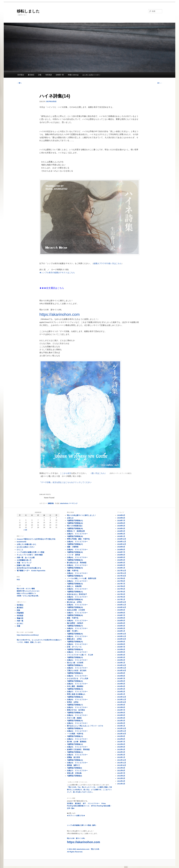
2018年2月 (121, 565)
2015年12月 (122, 634)
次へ (160, 83)
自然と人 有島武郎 (74, 586)
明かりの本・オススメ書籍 (26, 589)
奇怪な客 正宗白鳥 (74, 773)
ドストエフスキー (94, 803)
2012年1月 (121, 757)
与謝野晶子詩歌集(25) (75, 642)
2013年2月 (121, 723)
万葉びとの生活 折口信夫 (77, 670)
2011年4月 (121, 781)
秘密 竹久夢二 (73, 631)
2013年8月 (121, 707)
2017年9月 (121, 578)
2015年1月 (121, 663)
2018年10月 (122, 544)
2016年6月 (121, 618)
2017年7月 (121, 584)
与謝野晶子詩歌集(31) (75, 592)
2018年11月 (122, 542)
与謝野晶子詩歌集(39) (75, 528)
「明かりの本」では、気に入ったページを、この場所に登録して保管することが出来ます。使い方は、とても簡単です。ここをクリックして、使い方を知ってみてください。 (89, 790)
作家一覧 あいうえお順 (26, 558)
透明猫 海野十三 (73, 765)
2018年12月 (122, 539)
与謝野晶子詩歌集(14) (75, 728)
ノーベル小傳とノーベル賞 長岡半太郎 (82, 578)
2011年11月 (122, 763)
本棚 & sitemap (73, 75)
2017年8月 (121, 581)
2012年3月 (121, 752)
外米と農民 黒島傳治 (75, 686)
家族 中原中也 (73, 618)
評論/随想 (20, 613)
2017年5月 (121, 589)
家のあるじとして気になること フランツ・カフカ (85, 726)
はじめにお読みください (91, 75)
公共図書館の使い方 (24, 560)
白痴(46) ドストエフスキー (77, 542)
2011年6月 (121, 776)
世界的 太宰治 (73, 702)
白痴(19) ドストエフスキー (77, 755)
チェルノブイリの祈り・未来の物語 (30, 555)
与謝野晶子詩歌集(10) (75, 760)
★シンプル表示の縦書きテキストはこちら (57, 272)
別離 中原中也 (73, 571)
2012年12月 (122, 728)
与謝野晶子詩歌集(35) (75, 560)
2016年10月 (122, 607)
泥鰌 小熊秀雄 (73, 547)
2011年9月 (121, 768)
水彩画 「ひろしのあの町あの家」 (28, 596)
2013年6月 (121, 713)
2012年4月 (121, 749)
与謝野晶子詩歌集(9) (74, 768)
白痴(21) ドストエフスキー (77, 739)
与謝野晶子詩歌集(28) (75, 615)
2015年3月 (121, 657)
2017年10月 (122, 576)
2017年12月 (122, 571)
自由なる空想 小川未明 (76, 610)
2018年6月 (121, 555)
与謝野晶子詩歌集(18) (75, 697)
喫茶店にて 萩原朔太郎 (76, 531)
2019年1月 (121, 536)
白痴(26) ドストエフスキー (77, 700)
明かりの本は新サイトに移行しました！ (82, 515)
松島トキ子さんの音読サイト (26, 593)
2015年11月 (122, 636)
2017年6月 (121, 586)
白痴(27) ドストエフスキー (77, 692)
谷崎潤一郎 (60, 75)
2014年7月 (121, 678)
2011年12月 (122, 760)
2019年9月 (121, 515)
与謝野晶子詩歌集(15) (75, 721)
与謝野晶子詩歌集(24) (75, 649)
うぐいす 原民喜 (73, 555)
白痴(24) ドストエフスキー (77, 715)
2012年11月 (122, 731)
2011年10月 (122, 765)
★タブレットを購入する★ (76, 816)
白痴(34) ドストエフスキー (77, 636)
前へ (19, 83)
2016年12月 (122, 602)
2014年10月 (122, 670)
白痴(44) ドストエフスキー (77, 557)
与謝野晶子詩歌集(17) (75, 705)
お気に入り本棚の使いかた (26, 544)
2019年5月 (121, 526)
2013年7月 (121, 710)
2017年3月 (121, 594)
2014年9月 (121, 673)
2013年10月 (122, 702)
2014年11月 (122, 668)
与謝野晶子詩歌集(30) (75, 599)
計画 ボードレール (74, 647)
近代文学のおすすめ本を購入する (29, 568)
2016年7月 (121, 615)
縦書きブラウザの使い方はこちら (107, 263)
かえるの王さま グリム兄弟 (78, 678)
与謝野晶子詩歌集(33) (75, 576)
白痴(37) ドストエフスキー (77, 613)
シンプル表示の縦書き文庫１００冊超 (31, 552)
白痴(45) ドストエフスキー (77, 550)
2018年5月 (121, 557)
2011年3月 (121, 784)
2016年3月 (121, 626)
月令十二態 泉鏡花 (74, 718)
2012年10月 (122, 734)
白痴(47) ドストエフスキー (77, 534)
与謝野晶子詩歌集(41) (75, 521)
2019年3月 (121, 531)
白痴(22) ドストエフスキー (77, 731)
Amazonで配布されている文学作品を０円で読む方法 (36, 539)
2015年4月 (121, 655)
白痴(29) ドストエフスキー (77, 676)
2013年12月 (122, 697)
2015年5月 (121, 652)
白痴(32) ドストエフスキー (77, 652)
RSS (18, 580)
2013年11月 (122, 700)
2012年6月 (121, 744)
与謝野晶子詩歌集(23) (75, 657)
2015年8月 (121, 644)
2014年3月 (121, 689)
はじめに (20, 623)
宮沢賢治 (21, 75)
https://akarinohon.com (60, 314)
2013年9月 (121, 705)
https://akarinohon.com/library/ (28, 635)
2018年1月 (121, 568)
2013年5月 (121, 715)
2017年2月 (121, 597)
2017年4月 (121, 592)
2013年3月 (121, 721)
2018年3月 (121, 563)
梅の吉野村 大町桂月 (75, 623)
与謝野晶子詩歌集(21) (75, 673)
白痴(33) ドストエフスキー (77, 644)
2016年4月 (121, 623)
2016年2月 (121, 628)
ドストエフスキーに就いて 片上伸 (80, 655)
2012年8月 (121, 739)
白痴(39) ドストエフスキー (77, 597)
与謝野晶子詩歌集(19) (75, 689)
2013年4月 (121, 718)
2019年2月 (121, 534)
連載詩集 (51, 503)
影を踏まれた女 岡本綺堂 (77, 563)
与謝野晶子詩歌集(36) (75, 552)
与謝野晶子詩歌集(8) (74, 776)
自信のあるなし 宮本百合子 (77, 594)
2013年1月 (121, 726)
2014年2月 (121, 692)
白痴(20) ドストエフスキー (77, 747)
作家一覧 (20, 621)
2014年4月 (121, 686)
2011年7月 (121, 773)
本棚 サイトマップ (24, 563)
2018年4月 (121, 560)
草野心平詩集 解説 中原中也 (78, 539)
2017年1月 (121, 599)
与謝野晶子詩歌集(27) (75, 626)
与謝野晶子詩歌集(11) (75, 752)
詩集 (40, 75)
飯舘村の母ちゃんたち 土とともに (28, 591)
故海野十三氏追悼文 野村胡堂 (78, 749)
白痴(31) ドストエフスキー (77, 660)
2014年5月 (121, 684)
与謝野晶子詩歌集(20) (75, 681)
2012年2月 (121, 755)
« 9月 (25, 530)
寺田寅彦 (49, 75)
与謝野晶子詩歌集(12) (75, 744)
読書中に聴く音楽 (23, 565)
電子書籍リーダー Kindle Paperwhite (31, 571)
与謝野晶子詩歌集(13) (75, 736)
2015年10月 (122, 639)
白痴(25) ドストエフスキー (77, 707)
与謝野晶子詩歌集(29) (75, 607)
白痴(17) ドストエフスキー (77, 771)
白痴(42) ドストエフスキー (77, 573)
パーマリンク (73, 503)
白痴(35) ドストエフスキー (77, 628)
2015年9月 (121, 642)
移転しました (28, 11)
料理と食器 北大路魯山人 (76, 694)
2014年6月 (121, 681)
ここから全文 (66, 473)
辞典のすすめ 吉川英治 (76, 710)
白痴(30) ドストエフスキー (77, 668)
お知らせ (70, 518)
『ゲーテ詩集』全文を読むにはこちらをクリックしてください (66, 482)
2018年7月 (121, 552)
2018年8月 (121, 550)
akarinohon (64, 503)
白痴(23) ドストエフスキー (77, 723)
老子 (84, 803)
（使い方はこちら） (98, 473)
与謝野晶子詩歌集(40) (75, 523)
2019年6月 (121, 523)
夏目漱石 (31, 75)
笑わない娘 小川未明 (75, 663)
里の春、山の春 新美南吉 (77, 742)
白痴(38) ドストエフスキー (77, 605)
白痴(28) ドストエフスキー (77, 684)
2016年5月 (121, 621)
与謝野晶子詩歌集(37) (75, 544)
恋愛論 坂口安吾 (73, 757)
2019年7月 (121, 521)
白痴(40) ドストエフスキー (77, 589)
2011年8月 (121, 771)
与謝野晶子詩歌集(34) (75, 568)
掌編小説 (20, 618)
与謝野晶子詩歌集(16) (75, 713)
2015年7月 (121, 647)
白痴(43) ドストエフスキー (77, 565)
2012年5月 (121, 747)
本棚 (18, 626)
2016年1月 (121, 631)
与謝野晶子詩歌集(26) (75, 634)
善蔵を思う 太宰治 (74, 639)
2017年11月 (122, 573)
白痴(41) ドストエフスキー (77, 581)
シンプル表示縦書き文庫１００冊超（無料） (82, 825)
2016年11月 (122, 605)
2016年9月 (121, 610)
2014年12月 (122, 665)
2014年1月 (121, 694)
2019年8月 (121, 518)
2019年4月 (121, 528)
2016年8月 (121, 613)
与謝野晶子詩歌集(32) (75, 584)
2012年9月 (121, 736)
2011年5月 (121, 778)
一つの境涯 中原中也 (75, 734)
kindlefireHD (22, 542)
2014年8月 (121, 676)
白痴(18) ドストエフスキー (77, 763)
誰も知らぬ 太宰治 (74, 602)
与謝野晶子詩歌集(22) (75, 665)
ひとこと (20, 550)
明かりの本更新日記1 (75, 526)
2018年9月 (121, 547)
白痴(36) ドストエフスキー (77, 621)
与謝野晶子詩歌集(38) (75, 536)
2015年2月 (121, 660)
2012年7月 (121, 742)
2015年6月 (121, 649)
